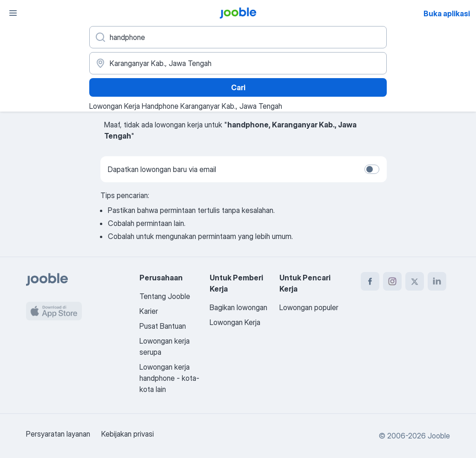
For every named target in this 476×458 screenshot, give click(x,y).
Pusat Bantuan (163, 326)
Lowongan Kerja (235, 322)
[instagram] (392, 281)
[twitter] (415, 281)
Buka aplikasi (447, 13)
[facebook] (370, 281)
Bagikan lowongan (238, 307)
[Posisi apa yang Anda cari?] (238, 37)
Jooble (439, 436)
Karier (149, 311)
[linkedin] (437, 281)
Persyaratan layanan (58, 434)
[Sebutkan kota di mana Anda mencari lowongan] (238, 63)
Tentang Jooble (165, 296)
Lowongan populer (309, 307)
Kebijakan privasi (128, 434)
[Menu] (13, 13)
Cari (238, 87)
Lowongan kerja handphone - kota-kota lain (169, 378)
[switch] (372, 169)
